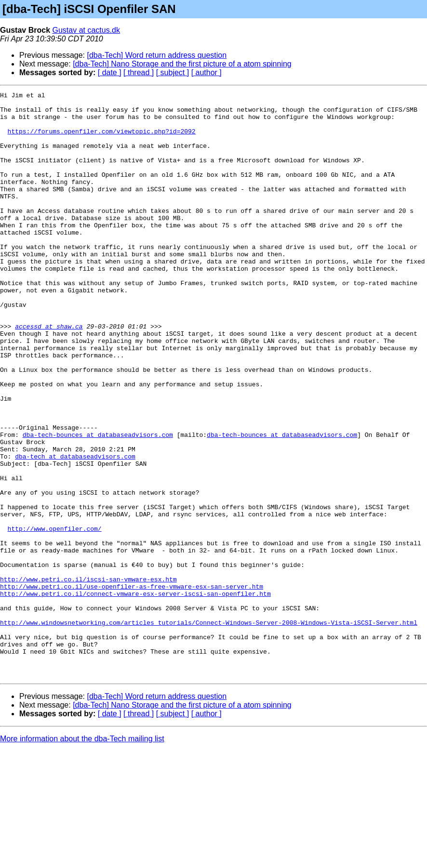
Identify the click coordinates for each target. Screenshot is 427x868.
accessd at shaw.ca (49, 374)
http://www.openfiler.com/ (55, 617)
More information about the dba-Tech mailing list (82, 856)
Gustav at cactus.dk (87, 30)
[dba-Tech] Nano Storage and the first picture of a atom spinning (182, 64)
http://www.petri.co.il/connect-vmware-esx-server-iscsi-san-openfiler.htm (135, 695)
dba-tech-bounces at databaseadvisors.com (98, 504)
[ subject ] (173, 72)
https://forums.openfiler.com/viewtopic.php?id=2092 (102, 140)
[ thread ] (139, 72)
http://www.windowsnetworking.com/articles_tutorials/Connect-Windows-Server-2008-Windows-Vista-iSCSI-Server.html (209, 729)
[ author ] (207, 72)
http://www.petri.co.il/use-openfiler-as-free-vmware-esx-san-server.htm (132, 686)
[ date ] (110, 72)
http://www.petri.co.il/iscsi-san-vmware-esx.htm (88, 677)
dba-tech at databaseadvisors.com (75, 530)
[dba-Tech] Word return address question (157, 55)
